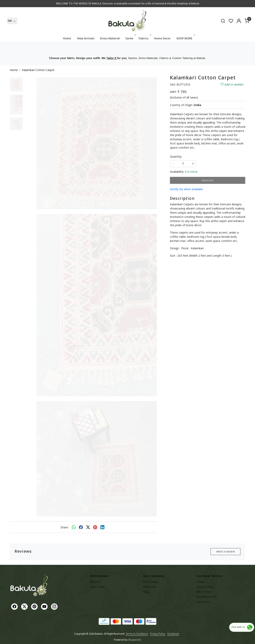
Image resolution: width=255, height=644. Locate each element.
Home (67, 38)
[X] (25, 606)
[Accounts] (239, 21)
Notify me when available (186, 189)
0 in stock (191, 172)
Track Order (203, 602)
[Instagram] (55, 606)
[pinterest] (95, 527)
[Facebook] (15, 606)
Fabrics (145, 38)
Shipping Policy (205, 587)
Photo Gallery (151, 582)
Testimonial (150, 587)
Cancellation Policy (207, 597)
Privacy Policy (158, 634)
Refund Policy (204, 592)
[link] (223, 21)
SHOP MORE (185, 38)
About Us (95, 582)
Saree (130, 38)
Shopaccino (135, 640)
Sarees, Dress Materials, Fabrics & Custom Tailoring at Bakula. (167, 58)
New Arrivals (86, 38)
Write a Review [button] (226, 552)
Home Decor (162, 38)
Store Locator (98, 587)
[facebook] (81, 527)
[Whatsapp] (74, 527)
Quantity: (176, 156)
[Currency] (12, 21)
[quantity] (183, 164)
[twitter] (88, 527)
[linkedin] (102, 527)
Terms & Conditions (137, 634)
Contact (201, 582)
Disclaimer (173, 634)
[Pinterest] (35, 606)
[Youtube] (45, 606)
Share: (65, 527)
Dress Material (110, 38)
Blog (146, 592)
